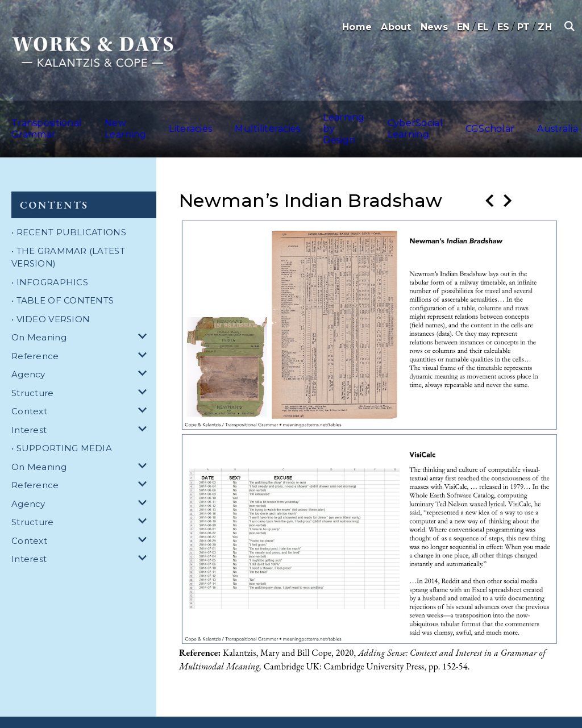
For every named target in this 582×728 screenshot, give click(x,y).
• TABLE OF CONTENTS (63, 275)
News (434, 27)
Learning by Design (331, 116)
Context (29, 386)
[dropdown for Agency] (144, 350)
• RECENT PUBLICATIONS (69, 207)
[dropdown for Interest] (144, 405)
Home (357, 27)
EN (463, 27)
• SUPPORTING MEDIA (62, 423)
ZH (545, 27)
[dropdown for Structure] (144, 369)
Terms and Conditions (165, 710)
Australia (557, 116)
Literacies (197, 116)
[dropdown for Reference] (144, 332)
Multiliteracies (261, 116)
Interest (29, 405)
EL (483, 27)
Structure (33, 368)
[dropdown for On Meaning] (144, 313)
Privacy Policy (239, 710)
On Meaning (39, 312)
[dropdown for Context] (144, 387)
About (396, 27)
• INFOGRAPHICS (50, 257)
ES (504, 27)
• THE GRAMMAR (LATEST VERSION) (68, 232)
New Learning (132, 116)
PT (524, 27)
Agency (28, 349)
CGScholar (503, 116)
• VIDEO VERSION (51, 294)
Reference (35, 331)
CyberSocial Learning (415, 116)
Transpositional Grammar (40, 116)
